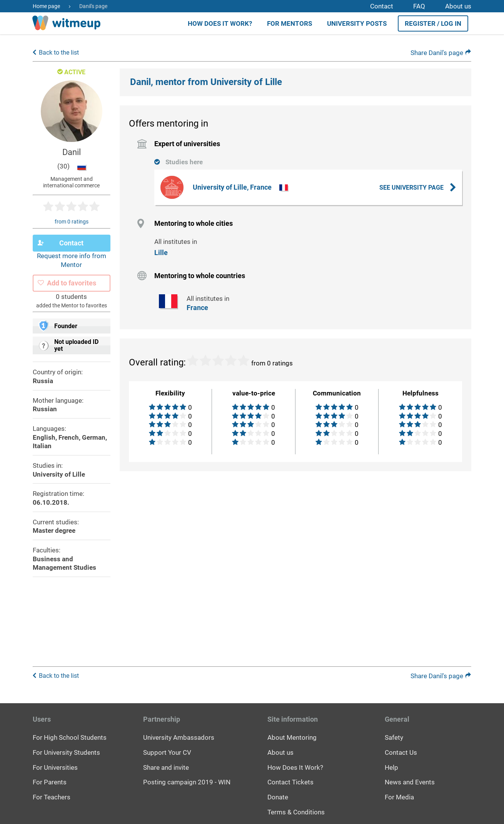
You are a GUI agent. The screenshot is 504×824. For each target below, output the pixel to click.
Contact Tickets (290, 782)
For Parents (50, 782)
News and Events (410, 782)
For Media (399, 797)
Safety (394, 737)
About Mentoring (292, 737)
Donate (278, 797)
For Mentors (290, 23)
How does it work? (220, 23)
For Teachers (52, 797)
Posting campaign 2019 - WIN (187, 782)
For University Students (66, 752)
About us (458, 6)
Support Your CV (167, 752)
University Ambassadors (179, 737)
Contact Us (401, 752)
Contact (382, 6)
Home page (46, 6)
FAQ (419, 6)
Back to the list (59, 55)
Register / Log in (433, 23)
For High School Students (70, 737)
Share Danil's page (441, 55)
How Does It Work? (295, 767)
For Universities (55, 767)
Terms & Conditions (296, 812)
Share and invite (166, 767)
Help (391, 767)
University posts (357, 23)
